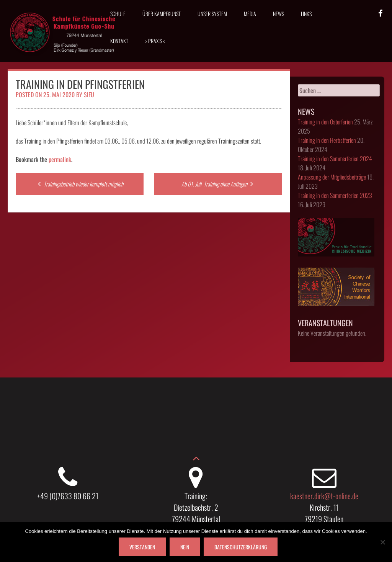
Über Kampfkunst (162, 14)
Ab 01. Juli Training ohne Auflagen (218, 184)
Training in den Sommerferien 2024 (335, 158)
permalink (60, 159)
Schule (118, 14)
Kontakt (119, 41)
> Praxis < (155, 41)
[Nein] (382, 542)
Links (306, 14)
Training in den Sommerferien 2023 (335, 195)
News (278, 14)
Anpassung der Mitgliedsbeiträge (332, 177)
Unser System (212, 14)
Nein (185, 547)
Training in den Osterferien (325, 122)
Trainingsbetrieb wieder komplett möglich (80, 184)
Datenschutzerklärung (241, 547)
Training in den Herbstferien (327, 140)
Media (250, 14)
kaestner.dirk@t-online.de (324, 496)
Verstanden (142, 547)
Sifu (89, 95)
